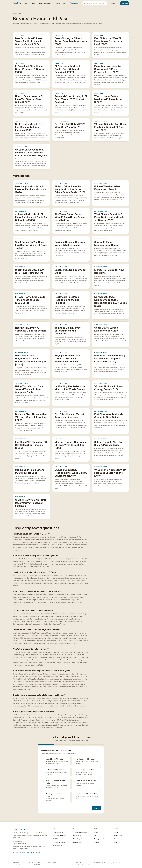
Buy (27, 3)
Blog (95, 836)
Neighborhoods (58, 832)
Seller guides (77, 842)
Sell (34, 3)
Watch (58, 3)
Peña (18, 3)
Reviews (117, 842)
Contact (116, 839)
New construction (46, 3)
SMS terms (91, 865)
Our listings (77, 836)
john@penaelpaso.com (20, 843)
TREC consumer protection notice (112, 863)
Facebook (31, 852)
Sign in (114, 3)
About (65, 3)
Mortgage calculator (100, 839)
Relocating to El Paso (60, 836)
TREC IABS (97, 863)
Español (74, 3)
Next (96, 808)
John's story (118, 836)
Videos (96, 832)
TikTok (38, 852)
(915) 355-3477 (18, 841)
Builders (96, 842)
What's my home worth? (81, 832)
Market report (78, 839)
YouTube (15, 852)
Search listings (58, 846)
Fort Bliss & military (59, 839)
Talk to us (124, 3)
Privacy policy (76, 865)
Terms (84, 865)
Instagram (23, 852)
